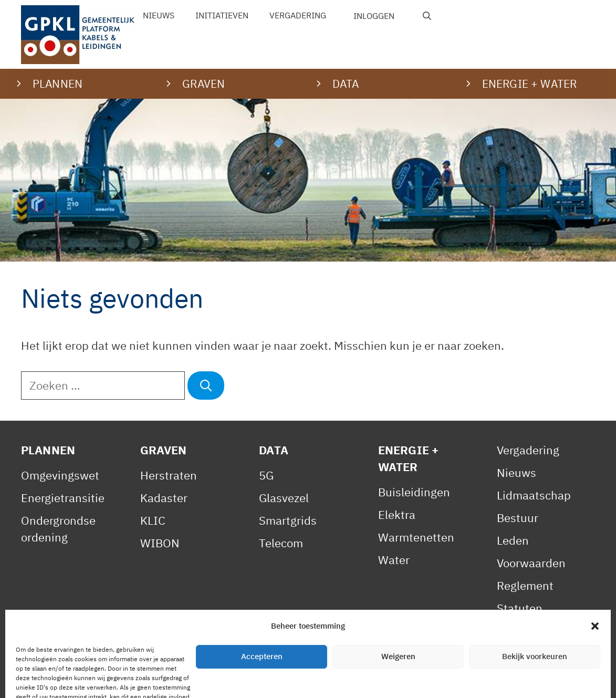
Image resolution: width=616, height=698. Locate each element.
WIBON (160, 543)
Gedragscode (531, 631)
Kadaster (164, 498)
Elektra (397, 514)
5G (266, 475)
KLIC (153, 520)
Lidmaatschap (534, 495)
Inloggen (374, 16)
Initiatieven (222, 15)
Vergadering (298, 15)
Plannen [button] (58, 84)
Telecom (281, 543)
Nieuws (159, 15)
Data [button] (346, 84)
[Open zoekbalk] (427, 16)
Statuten (520, 608)
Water (394, 560)
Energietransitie (63, 498)
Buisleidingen (414, 492)
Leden (513, 540)
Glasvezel (284, 498)
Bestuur (518, 518)
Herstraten (169, 475)
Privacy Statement (155, 679)
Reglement (525, 585)
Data (274, 450)
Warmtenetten (416, 537)
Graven (164, 450)
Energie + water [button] (529, 84)
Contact (312, 679)
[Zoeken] (206, 386)
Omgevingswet (60, 475)
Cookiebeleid (247, 679)
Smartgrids (288, 520)
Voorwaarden (531, 563)
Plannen (48, 450)
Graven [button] (203, 84)
